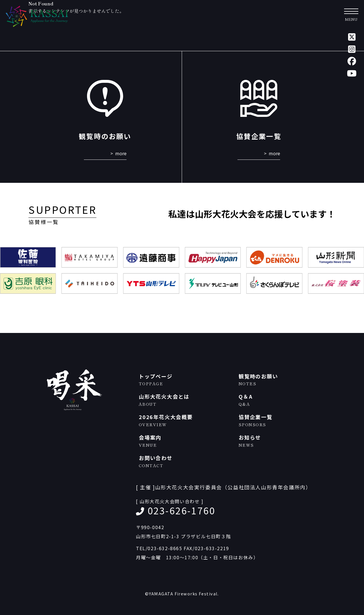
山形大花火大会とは (186, 400)
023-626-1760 (181, 510)
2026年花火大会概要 (186, 420)
